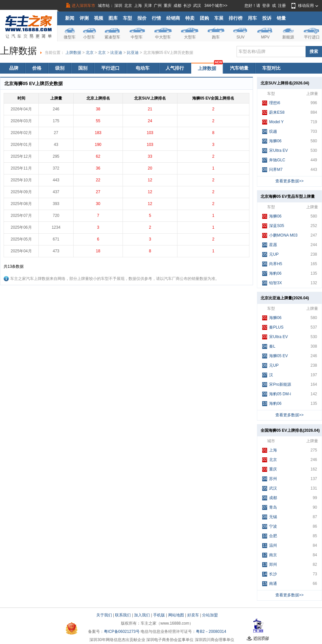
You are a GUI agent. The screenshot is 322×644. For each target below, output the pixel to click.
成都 (177, 6)
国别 (83, 68)
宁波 (270, 527)
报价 (142, 18)
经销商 (173, 18)
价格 (37, 68)
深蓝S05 (273, 226)
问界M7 (272, 170)
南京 (270, 555)
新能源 (288, 37)
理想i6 (271, 103)
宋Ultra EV (275, 151)
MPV (265, 37)
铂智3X (272, 283)
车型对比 (271, 68)
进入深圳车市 (83, 6)
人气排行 (175, 68)
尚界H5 (272, 264)
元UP (270, 254)
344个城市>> (216, 6)
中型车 (137, 37)
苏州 (270, 479)
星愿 (270, 245)
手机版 (159, 615)
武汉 (197, 6)
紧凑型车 (112, 37)
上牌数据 (73, 53)
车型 (127, 18)
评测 (84, 18)
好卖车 (193, 615)
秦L (269, 346)
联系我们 (123, 615)
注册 (282, 6)
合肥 (270, 536)
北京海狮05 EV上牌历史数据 (168, 53)
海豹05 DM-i (276, 394)
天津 (148, 6)
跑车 (216, 37)
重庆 (168, 6)
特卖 (190, 18)
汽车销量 (239, 68)
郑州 (270, 565)
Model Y (273, 122)
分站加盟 (210, 615)
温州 (270, 546)
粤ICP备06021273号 (122, 632)
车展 (219, 18)
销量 (281, 18)
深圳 (118, 6)
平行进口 (312, 37)
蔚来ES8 (273, 113)
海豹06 (272, 274)
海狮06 (272, 141)
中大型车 (163, 37)
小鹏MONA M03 (280, 235)
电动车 (143, 68)
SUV (241, 37)
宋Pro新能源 (277, 385)
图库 (113, 18)
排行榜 (236, 18)
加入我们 (142, 615)
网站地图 (176, 615)
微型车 (70, 37)
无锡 (270, 517)
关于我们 (104, 615)
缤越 (270, 132)
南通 (270, 584)
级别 (60, 68)
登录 (266, 6)
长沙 (187, 6)
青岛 (270, 507)
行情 (156, 18)
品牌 (14, 68)
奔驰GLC (274, 160)
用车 (252, 18)
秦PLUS (273, 327)
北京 (128, 6)
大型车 (190, 37)
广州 (158, 6)
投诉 (267, 18)
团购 (204, 18)
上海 (138, 6)
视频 (99, 18)
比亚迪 (116, 53)
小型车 (89, 37)
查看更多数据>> (289, 181)
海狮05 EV (275, 356)
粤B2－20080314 (211, 632)
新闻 (70, 18)
